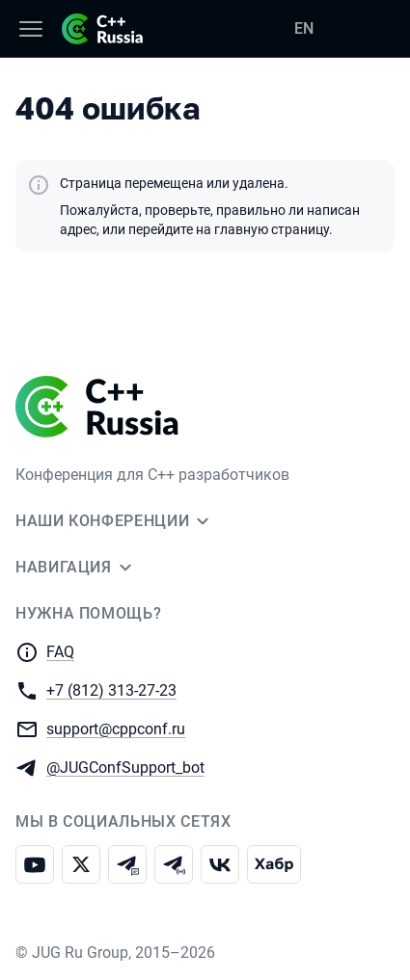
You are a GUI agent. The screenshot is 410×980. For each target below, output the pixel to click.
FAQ (60, 652)
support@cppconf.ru (116, 728)
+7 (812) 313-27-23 (111, 689)
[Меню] (31, 29)
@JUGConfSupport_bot (125, 767)
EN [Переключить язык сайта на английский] (304, 28)
